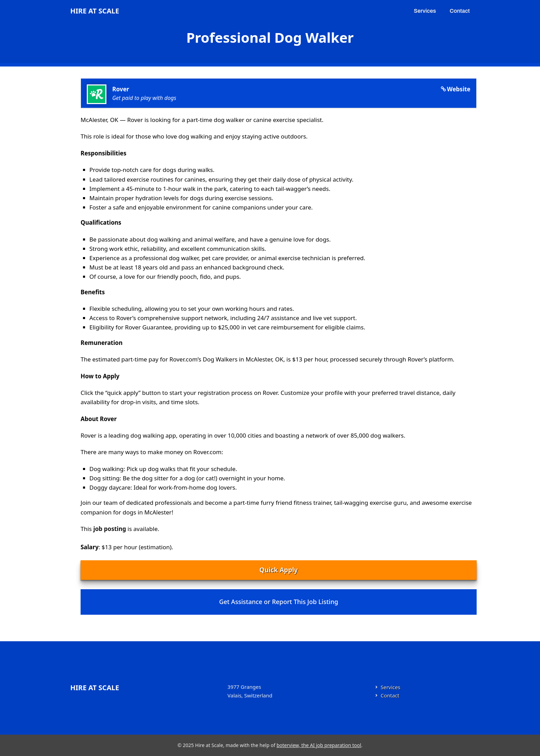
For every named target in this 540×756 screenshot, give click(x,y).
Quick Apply (278, 570)
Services (425, 11)
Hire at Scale (95, 11)
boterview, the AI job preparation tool (319, 745)
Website (459, 89)
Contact (460, 11)
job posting (110, 529)
